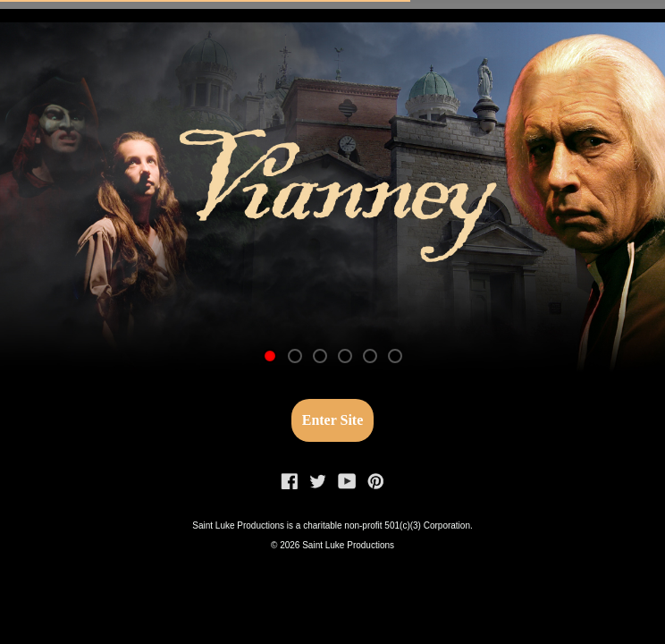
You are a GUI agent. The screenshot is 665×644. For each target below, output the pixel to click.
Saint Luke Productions (348, 545)
